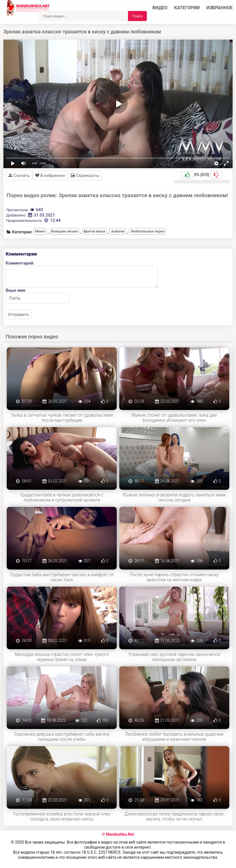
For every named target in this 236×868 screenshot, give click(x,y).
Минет (40, 231)
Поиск (137, 16)
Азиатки (118, 231)
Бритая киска (95, 231)
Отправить (18, 314)
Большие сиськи (65, 231)
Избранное (220, 8)
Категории (187, 8)
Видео (160, 8)
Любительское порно (147, 231)
